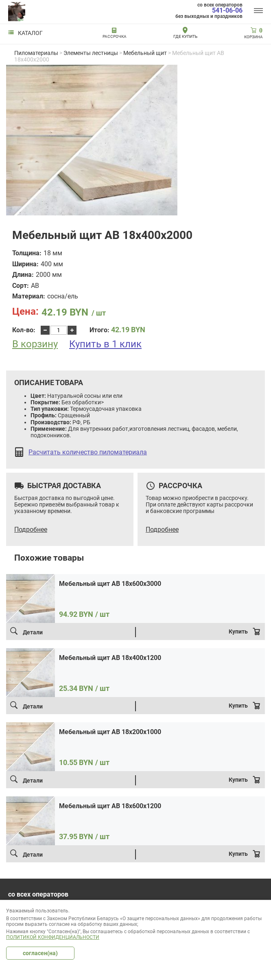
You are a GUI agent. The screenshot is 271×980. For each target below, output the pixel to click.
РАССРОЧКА (115, 36)
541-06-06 (227, 11)
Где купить (185, 36)
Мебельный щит (145, 53)
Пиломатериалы (36, 53)
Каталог (25, 33)
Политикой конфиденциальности (53, 937)
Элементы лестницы (91, 53)
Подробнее (31, 530)
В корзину (35, 344)
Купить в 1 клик (105, 344)
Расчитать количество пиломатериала (88, 452)
